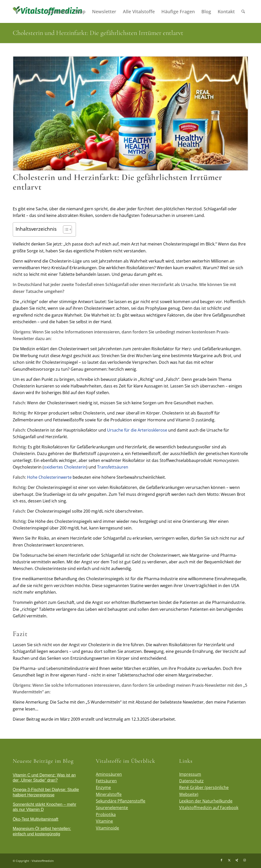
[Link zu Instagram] (244, 860)
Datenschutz (191, 781)
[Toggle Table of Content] (65, 229)
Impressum (190, 774)
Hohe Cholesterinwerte (49, 477)
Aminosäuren (109, 774)
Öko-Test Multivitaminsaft (36, 819)
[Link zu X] (229, 860)
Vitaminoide (107, 828)
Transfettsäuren (113, 467)
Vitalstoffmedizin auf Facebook (209, 808)
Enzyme (103, 787)
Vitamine (104, 821)
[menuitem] (57, 11)
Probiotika (106, 814)
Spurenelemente (112, 808)
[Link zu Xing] (237, 860)
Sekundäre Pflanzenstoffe (121, 801)
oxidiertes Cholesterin (65, 467)
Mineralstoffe (109, 794)
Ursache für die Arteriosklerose (137, 430)
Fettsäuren (106, 781)
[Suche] (243, 11)
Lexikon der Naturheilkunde (206, 801)
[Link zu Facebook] (221, 860)
